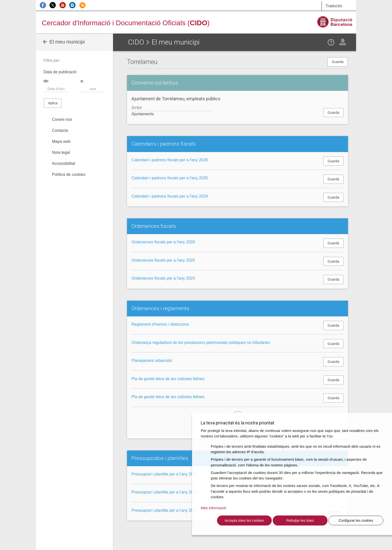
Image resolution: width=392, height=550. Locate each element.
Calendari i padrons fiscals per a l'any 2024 (170, 196)
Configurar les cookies (356, 520)
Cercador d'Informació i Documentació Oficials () (126, 23)
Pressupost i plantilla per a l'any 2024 (165, 510)
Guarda (338, 62)
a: (82, 81)
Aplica (53, 103)
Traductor (334, 6)
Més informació (213, 508)
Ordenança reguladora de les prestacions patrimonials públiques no (201, 343)
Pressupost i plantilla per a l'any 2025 (165, 492)
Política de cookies (69, 174)
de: (46, 81)
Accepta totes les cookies (244, 520)
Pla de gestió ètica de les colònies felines (168, 379)
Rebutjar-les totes (300, 520)
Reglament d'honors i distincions (160, 324)
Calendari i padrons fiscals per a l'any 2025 (170, 178)
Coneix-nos (62, 119)
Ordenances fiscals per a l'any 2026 (163, 242)
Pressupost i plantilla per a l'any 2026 (165, 474)
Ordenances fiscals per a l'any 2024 (163, 278)
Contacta (60, 130)
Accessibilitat (63, 163)
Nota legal (61, 152)
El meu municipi (63, 42)
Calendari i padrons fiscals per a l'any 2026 (170, 160)
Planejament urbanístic (152, 361)
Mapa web (61, 141)
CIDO (136, 42)
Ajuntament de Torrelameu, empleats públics (176, 99)
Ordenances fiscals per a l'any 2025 (163, 260)
